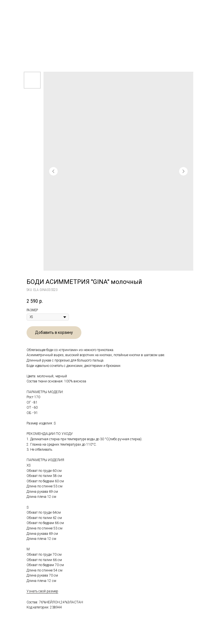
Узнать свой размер (42, 591)
